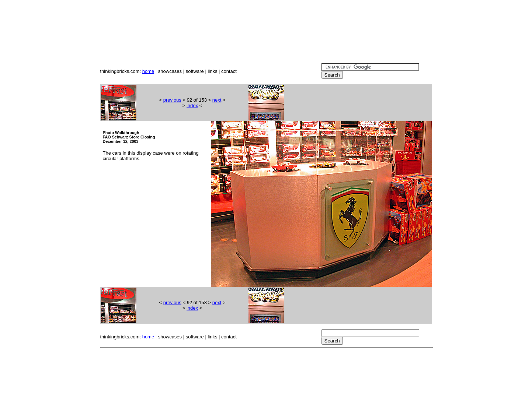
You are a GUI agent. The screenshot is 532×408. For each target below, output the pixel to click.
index (192, 105)
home (148, 71)
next (217, 100)
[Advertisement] (266, 21)
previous (172, 100)
